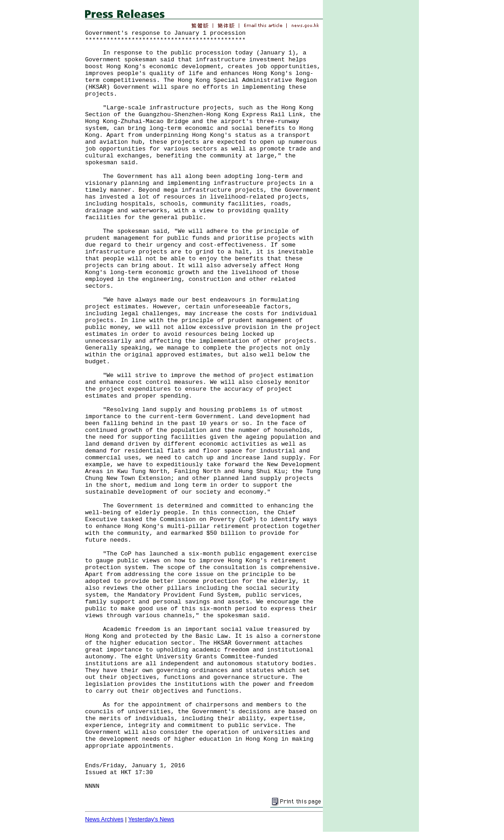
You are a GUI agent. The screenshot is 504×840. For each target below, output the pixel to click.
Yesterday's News (151, 819)
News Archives (104, 819)
